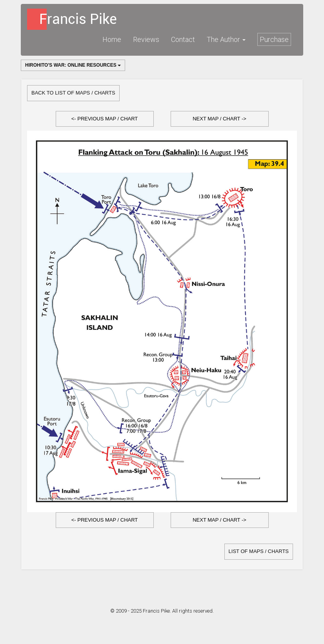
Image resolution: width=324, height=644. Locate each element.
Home (112, 39)
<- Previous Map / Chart (105, 119)
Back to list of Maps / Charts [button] (73, 93)
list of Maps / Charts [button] (259, 551)
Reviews (146, 39)
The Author (226, 39)
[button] (105, 119)
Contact (183, 39)
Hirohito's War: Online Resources (73, 65)
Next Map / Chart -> (219, 119)
